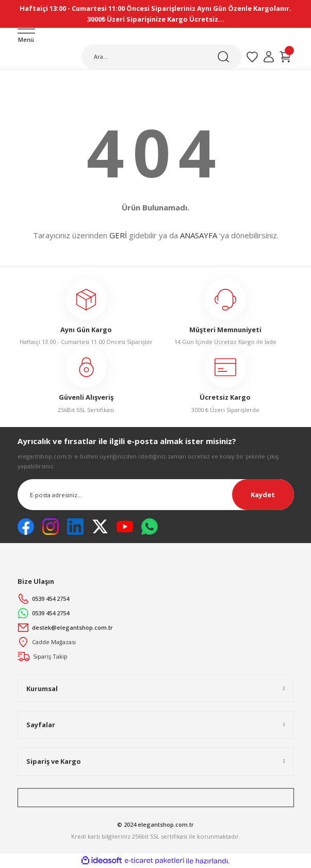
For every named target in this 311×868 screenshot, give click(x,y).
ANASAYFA (199, 235)
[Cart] (285, 57)
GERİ (118, 235)
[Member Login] (269, 57)
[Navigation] (26, 36)
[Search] (162, 57)
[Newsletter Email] (156, 495)
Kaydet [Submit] (263, 495)
